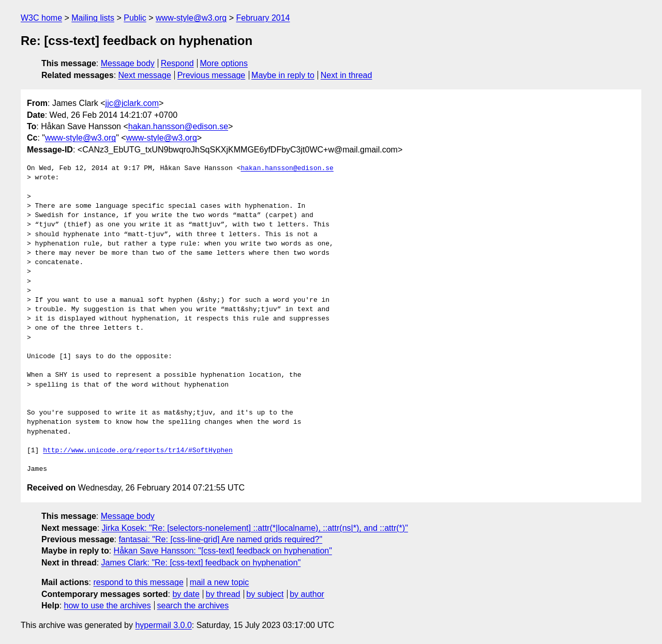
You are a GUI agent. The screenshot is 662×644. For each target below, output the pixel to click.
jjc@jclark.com (132, 103)
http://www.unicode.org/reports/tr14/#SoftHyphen (138, 451)
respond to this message (138, 582)
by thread (223, 594)
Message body (128, 63)
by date (186, 594)
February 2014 (263, 18)
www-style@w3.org (191, 18)
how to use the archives (108, 605)
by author (307, 594)
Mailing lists (93, 18)
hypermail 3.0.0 (163, 625)
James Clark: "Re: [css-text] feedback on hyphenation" (201, 563)
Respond (177, 63)
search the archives (193, 605)
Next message (145, 75)
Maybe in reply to (283, 75)
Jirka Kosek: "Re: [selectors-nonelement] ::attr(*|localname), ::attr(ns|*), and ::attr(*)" (255, 528)
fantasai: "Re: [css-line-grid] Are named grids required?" (220, 539)
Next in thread (347, 75)
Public (135, 18)
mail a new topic (220, 582)
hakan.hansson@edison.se (178, 126)
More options (224, 63)
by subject (265, 594)
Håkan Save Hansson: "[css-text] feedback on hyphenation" (223, 551)
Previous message (212, 75)
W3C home (41, 18)
